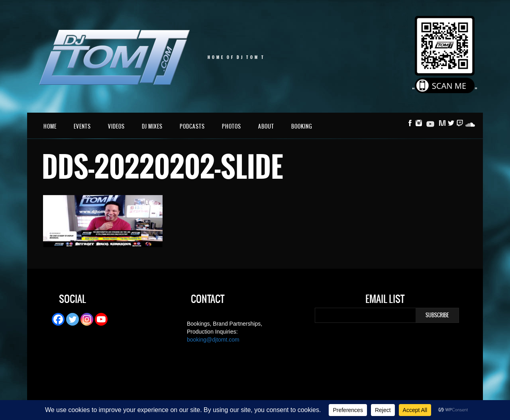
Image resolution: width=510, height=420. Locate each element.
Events (82, 126)
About (266, 126)
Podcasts (192, 126)
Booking (302, 126)
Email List (385, 300)
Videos (116, 126)
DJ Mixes (152, 126)
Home (50, 126)
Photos (231, 126)
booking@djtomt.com (213, 340)
